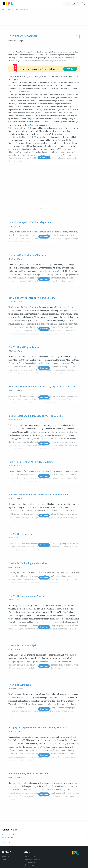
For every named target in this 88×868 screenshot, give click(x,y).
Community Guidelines (32, 859)
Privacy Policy (29, 865)
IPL (3, 9)
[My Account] (84, 4)
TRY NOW (70, 69)
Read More (44, 237)
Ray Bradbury (6, 842)
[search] (78, 4)
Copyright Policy (30, 856)
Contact (5, 859)
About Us (5, 856)
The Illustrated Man (8, 837)
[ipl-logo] (10, 5)
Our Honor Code (30, 862)
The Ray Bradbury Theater (10, 835)
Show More (44, 157)
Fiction (4, 840)
